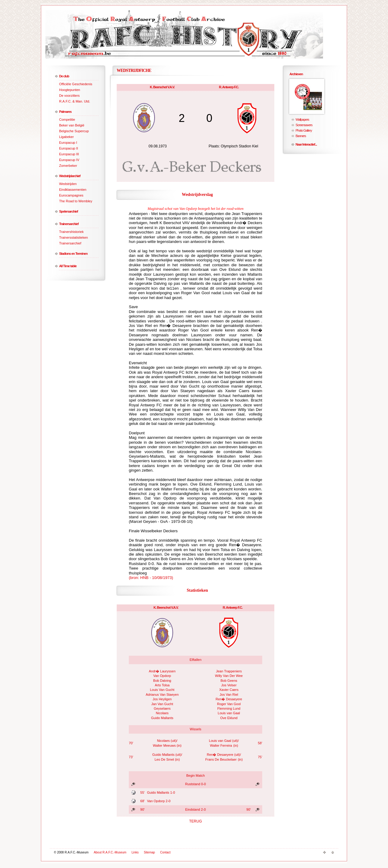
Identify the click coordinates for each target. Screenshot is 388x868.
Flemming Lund (229, 708)
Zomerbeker (68, 166)
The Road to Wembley (76, 201)
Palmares (65, 112)
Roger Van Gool (229, 704)
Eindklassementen (73, 190)
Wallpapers (302, 119)
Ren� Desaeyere (229, 699)
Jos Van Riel (229, 695)
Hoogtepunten (70, 90)
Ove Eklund (229, 718)
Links (135, 852)
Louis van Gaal (229, 713)
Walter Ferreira (221, 745)
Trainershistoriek (71, 232)
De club (64, 76)
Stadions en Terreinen (73, 254)
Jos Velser (229, 685)
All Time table (68, 266)
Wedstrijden (68, 184)
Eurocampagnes (71, 195)
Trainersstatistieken (74, 237)
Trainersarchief (69, 224)
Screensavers (304, 125)
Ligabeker (66, 137)
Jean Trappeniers (229, 671)
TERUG (196, 821)
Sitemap (149, 852)
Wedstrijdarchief (70, 176)
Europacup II (69, 148)
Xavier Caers (229, 690)
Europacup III (69, 154)
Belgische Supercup (74, 131)
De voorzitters (69, 96)
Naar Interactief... (306, 144)
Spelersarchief (69, 211)
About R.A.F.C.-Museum (110, 852)
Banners (301, 136)
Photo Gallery (304, 130)
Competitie (67, 119)
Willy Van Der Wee (229, 676)
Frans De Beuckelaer (221, 759)
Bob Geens (229, 681)
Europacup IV (69, 160)
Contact (165, 852)
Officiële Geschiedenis (76, 84)
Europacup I (68, 143)
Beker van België (72, 125)
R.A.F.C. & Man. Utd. (75, 101)
